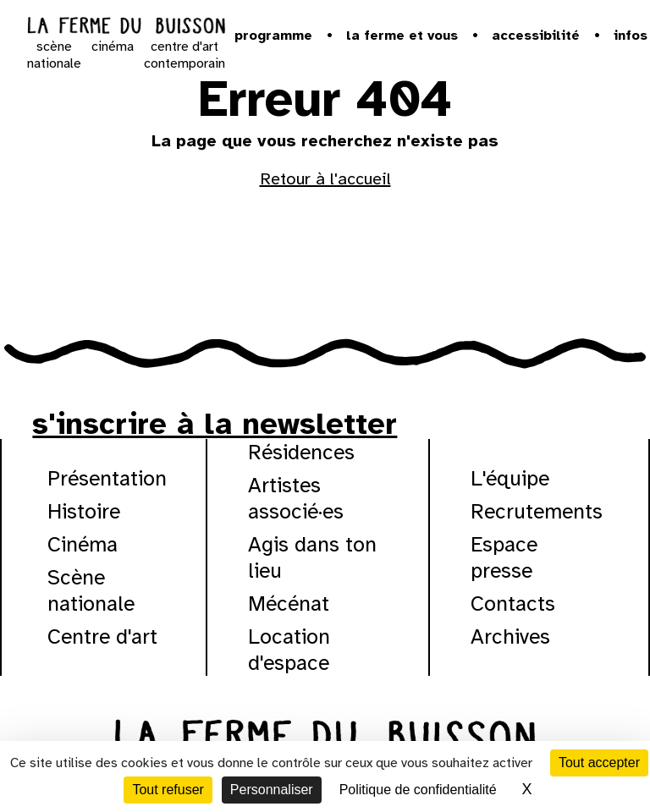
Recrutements (537, 511)
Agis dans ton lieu (312, 557)
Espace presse (504, 557)
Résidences (301, 452)
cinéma (113, 47)
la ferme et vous (402, 36)
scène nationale (54, 55)
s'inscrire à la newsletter (215, 424)
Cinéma (83, 544)
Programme (273, 36)
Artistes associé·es (296, 498)
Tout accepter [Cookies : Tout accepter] (599, 763)
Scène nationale (91, 590)
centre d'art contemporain (185, 55)
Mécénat (289, 604)
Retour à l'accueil (325, 179)
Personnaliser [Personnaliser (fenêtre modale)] (272, 790)
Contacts (513, 604)
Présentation (107, 478)
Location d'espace (289, 650)
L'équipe (510, 478)
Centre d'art (102, 636)
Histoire (84, 511)
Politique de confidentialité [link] (418, 790)
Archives (510, 636)
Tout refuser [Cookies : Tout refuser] (168, 790)
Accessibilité (536, 36)
